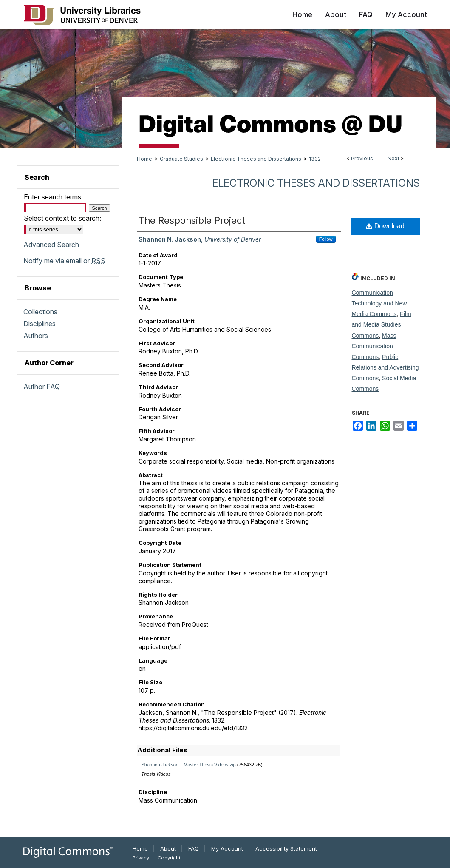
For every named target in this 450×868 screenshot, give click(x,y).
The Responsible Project (192, 220)
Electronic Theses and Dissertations (256, 159)
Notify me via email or (64, 261)
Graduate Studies (181, 159)
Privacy (141, 858)
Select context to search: (62, 218)
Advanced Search (51, 245)
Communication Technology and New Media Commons (379, 303)
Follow (326, 239)
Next (393, 158)
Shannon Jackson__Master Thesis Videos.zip (189, 765)
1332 (315, 159)
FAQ (194, 848)
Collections (40, 312)
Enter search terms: (53, 197)
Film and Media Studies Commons (382, 324)
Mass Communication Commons (374, 346)
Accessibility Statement (286, 848)
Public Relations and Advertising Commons (385, 367)
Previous (362, 158)
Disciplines (40, 324)
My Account (227, 848)
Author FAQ (42, 387)
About (168, 848)
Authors (36, 336)
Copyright (169, 858)
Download (385, 226)
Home (144, 159)
